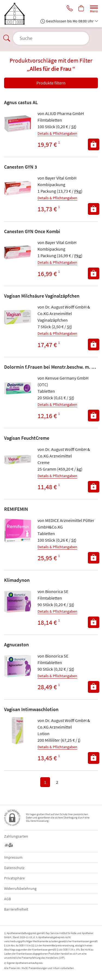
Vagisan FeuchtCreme (27, 438)
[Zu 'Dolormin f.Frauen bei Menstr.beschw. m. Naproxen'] (18, 388)
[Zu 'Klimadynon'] (18, 602)
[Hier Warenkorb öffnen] (81, 9)
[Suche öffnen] (51, 38)
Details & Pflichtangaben (57, 133)
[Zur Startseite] (17, 14)
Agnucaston (16, 645)
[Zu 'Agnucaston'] (18, 666)
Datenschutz (14, 868)
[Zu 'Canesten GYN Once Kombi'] (18, 253)
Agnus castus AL (21, 102)
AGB (7, 899)
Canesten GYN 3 (21, 167)
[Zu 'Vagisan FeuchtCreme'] (18, 460)
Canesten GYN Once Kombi (32, 231)
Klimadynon (17, 580)
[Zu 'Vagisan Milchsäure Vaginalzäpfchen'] (18, 317)
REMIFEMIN (16, 509)
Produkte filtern (51, 83)
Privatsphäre (14, 878)
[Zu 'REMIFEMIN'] (18, 531)
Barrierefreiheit (16, 909)
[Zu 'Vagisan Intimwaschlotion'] (18, 731)
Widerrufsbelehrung (20, 888)
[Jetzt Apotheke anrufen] (70, 9)
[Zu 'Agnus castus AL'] (18, 124)
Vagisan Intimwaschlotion (31, 709)
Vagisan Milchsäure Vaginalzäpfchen (42, 296)
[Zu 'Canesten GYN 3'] (18, 188)
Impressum (13, 857)
